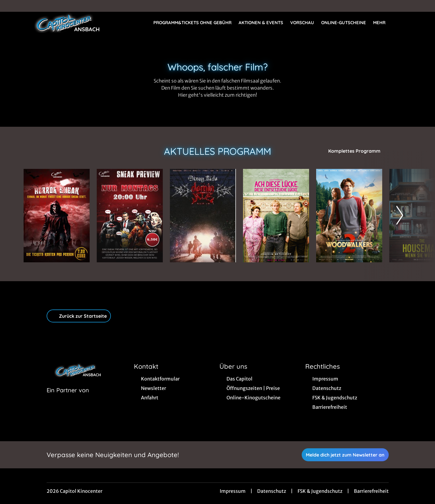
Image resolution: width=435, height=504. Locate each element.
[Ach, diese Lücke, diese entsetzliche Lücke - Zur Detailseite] (276, 216)
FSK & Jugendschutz (320, 491)
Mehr (383, 23)
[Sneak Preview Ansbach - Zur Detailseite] (130, 216)
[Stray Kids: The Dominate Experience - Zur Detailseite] (203, 216)
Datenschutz (272, 491)
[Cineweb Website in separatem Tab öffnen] (68, 398)
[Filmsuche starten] (406, 22)
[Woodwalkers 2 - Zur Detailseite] (349, 216)
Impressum (233, 491)
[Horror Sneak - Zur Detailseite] (57, 216)
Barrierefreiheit (371, 491)
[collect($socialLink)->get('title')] (11, 6)
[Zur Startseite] (65, 22)
